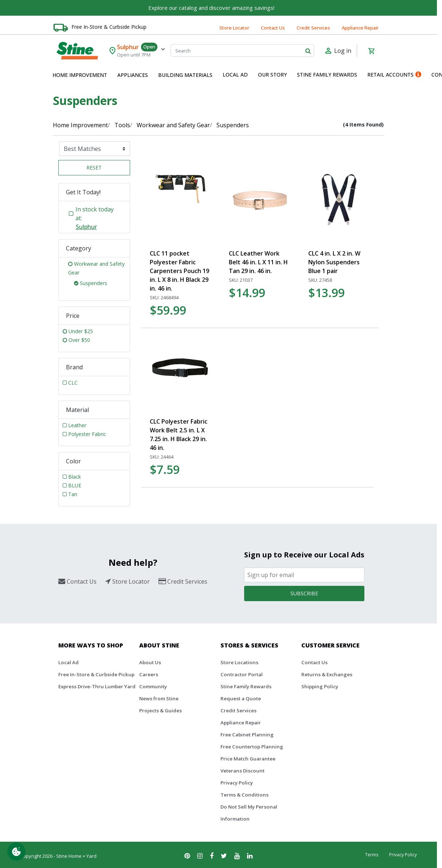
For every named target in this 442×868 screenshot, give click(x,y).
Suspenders (233, 125)
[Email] (304, 575)
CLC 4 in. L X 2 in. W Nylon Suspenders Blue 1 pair (334, 262)
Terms (372, 855)
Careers (149, 674)
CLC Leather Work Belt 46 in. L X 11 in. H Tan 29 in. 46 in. (258, 262)
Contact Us (273, 28)
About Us (150, 662)
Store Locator (234, 28)
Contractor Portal (242, 674)
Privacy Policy (237, 783)
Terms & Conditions (245, 795)
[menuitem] (80, 75)
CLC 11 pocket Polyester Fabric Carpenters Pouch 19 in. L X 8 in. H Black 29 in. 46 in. (179, 271)
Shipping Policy (320, 686)
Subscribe (304, 593)
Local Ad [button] (235, 75)
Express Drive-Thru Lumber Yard (97, 686)
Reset (94, 168)
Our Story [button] (272, 75)
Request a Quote (241, 698)
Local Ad (69, 662)
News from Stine (159, 698)
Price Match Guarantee (248, 759)
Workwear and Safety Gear (173, 125)
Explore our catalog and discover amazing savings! (211, 8)
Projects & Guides (161, 711)
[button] (80, 75)
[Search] (242, 50)
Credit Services (313, 28)
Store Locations (239, 662)
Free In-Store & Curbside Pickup (109, 27)
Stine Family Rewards (246, 686)
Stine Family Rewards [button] (327, 75)
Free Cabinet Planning (247, 735)
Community (153, 686)
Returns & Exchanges (327, 674)
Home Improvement (80, 125)
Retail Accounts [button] (394, 75)
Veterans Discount (242, 771)
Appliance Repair (360, 28)
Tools (122, 125)
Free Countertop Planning (252, 747)
